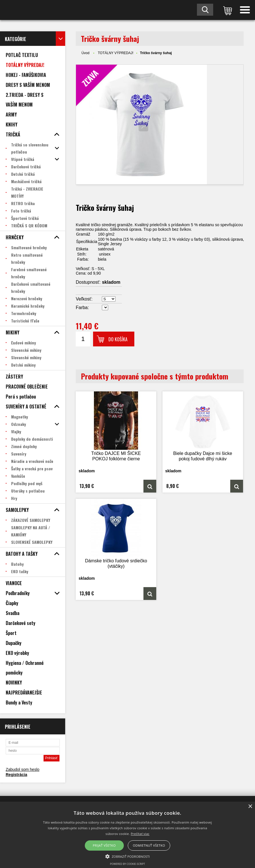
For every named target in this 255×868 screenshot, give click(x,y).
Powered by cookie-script (128, 864)
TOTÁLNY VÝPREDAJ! (116, 53)
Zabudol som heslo (22, 769)
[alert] (127, 835)
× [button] (250, 807)
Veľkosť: (84, 299)
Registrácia (16, 775)
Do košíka (118, 339)
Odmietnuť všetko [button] (149, 845)
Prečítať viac (140, 834)
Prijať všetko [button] (104, 845)
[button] (128, 856)
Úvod (85, 53)
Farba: (82, 308)
